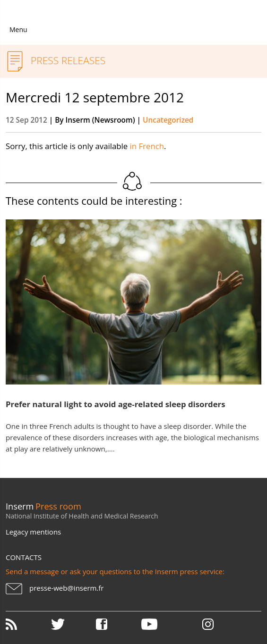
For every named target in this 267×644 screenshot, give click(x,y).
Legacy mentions (33, 532)
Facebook (118, 624)
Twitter (73, 624)
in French (147, 146)
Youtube (163, 624)
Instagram (208, 624)
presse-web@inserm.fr (66, 588)
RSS (27, 624)
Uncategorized (168, 120)
